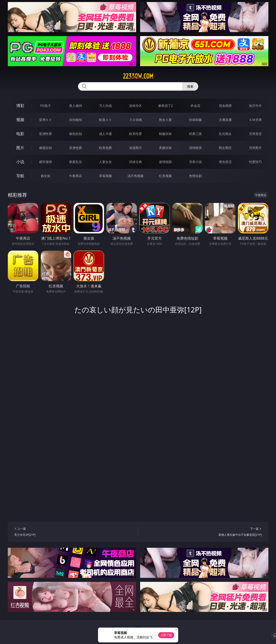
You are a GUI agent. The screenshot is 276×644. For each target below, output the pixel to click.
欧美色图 (105, 148)
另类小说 (195, 162)
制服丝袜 (165, 134)
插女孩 (45, 176)
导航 (20, 176)
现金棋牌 (225, 106)
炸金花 (195, 106)
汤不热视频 (135, 176)
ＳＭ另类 (255, 120)
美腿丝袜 (165, 148)
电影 (20, 134)
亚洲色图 (76, 148)
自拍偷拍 (76, 120)
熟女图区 (225, 148)
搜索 (190, 86)
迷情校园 (165, 162)
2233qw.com (138, 76)
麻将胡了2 (165, 106)
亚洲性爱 (45, 134)
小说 (20, 162)
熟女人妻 (165, 120)
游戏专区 (135, 106)
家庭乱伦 (76, 162)
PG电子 (46, 106)
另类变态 (255, 134)
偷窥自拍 (45, 148)
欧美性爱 (135, 134)
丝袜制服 (195, 120)
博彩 (20, 106)
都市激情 (45, 162)
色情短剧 (195, 176)
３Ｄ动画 (135, 120)
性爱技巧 (255, 162)
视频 (20, 120)
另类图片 (255, 148)
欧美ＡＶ (105, 120)
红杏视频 (165, 176)
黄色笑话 (225, 162)
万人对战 (105, 106)
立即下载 (166, 635)
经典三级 (195, 134)
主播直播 (225, 120)
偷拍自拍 (76, 134)
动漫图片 (135, 148)
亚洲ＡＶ (45, 120)
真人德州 (76, 106)
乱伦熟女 (225, 134)
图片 (20, 148)
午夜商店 (76, 176)
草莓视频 (105, 176)
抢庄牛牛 (255, 106)
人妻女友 (105, 162)
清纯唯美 (195, 148)
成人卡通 (105, 134)
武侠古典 (135, 162)
